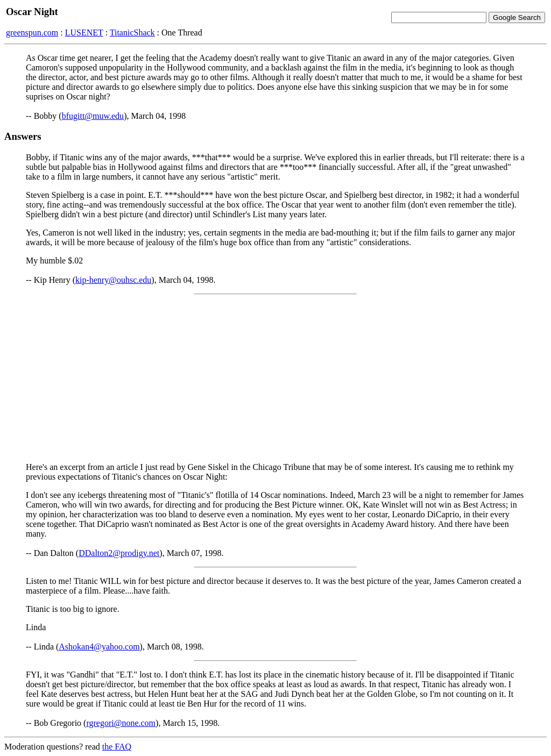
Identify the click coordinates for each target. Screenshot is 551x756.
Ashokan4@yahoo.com (99, 647)
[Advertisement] (275, 379)
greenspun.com (32, 33)
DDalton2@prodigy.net (119, 553)
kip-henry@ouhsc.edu (113, 280)
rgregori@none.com (121, 723)
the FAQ (117, 747)
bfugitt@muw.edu (93, 116)
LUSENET (84, 33)
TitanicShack (132, 33)
